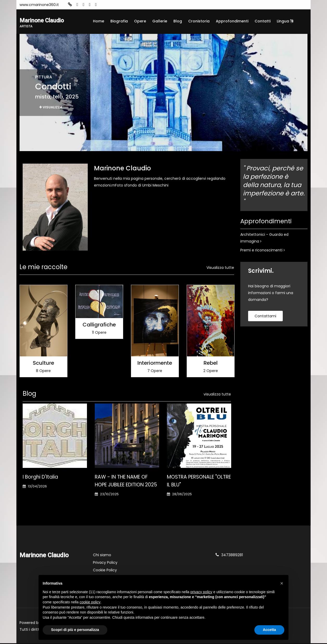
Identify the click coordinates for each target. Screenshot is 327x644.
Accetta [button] (269, 630)
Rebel (211, 363)
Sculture (43, 364)
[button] (282, 583)
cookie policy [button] (90, 602)
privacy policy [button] (201, 592)
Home (99, 21)
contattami (265, 317)
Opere (140, 21)
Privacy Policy (105, 563)
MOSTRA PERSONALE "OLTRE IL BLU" (199, 482)
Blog (178, 21)
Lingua (285, 21)
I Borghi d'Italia (40, 478)
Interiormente (155, 364)
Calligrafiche (99, 325)
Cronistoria (199, 21)
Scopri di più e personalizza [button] (75, 630)
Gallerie (160, 21)
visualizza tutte (217, 395)
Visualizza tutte (220, 268)
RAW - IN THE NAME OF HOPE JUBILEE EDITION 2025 (126, 482)
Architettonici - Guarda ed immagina (264, 239)
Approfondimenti (232, 21)
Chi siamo (102, 556)
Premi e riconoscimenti (263, 251)
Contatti (263, 21)
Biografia (119, 21)
